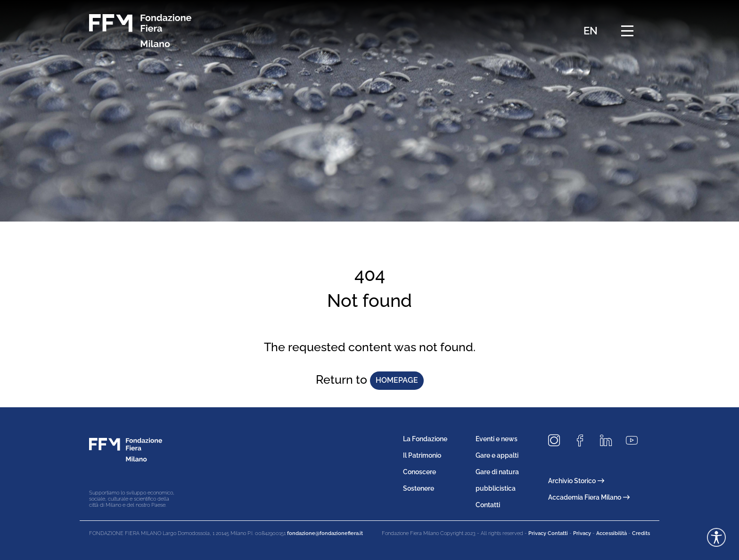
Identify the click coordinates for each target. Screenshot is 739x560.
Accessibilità (612, 533)
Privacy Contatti (548, 533)
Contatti (488, 505)
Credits (641, 533)
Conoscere (419, 472)
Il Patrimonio (422, 455)
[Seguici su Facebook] (583, 441)
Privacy (582, 533)
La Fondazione (425, 439)
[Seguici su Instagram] (558, 441)
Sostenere (419, 488)
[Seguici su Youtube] (635, 441)
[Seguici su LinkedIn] (609, 441)
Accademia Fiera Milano (589, 497)
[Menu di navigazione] (627, 31)
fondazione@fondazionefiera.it (325, 533)
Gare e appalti (497, 455)
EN (591, 31)
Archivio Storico (576, 481)
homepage (397, 380)
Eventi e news (497, 439)
